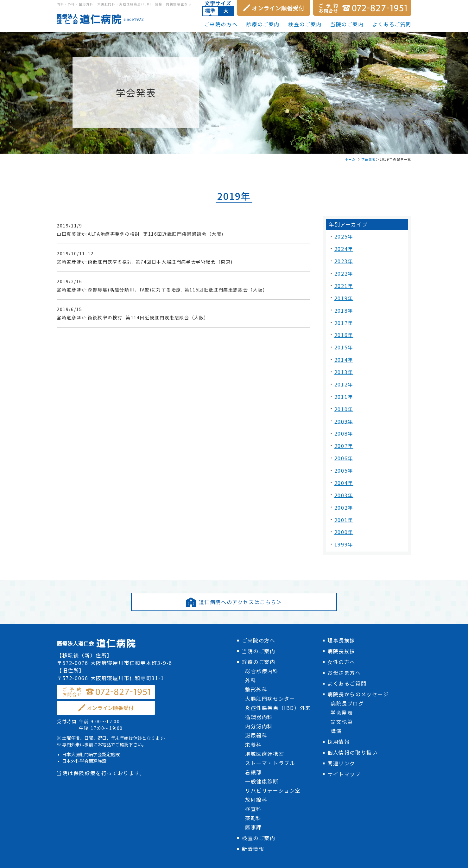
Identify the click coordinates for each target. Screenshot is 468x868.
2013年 (343, 361)
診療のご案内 (263, 24)
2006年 (343, 441)
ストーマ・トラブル (270, 744)
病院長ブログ (347, 685)
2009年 (343, 407)
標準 (210, 11)
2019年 (343, 293)
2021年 (343, 282)
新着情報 (253, 830)
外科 (251, 661)
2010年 (343, 396)
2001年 (343, 498)
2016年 (343, 327)
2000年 (343, 510)
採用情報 (338, 723)
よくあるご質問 (392, 24)
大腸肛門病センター (270, 680)
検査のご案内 (305, 24)
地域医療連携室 (265, 735)
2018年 (343, 304)
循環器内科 (259, 698)
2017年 (343, 316)
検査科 (253, 790)
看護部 (253, 753)
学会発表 (369, 159)
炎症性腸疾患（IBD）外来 (278, 689)
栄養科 (253, 726)
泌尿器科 (256, 717)
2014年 (343, 350)
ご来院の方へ (221, 24)
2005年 (343, 453)
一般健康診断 (262, 763)
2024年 (343, 247)
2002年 (343, 487)
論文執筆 (342, 703)
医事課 (253, 808)
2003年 (343, 475)
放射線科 (256, 781)
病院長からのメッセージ (358, 675)
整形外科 (256, 671)
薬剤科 (253, 799)
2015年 (343, 339)
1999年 (343, 521)
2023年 (343, 259)
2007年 (343, 430)
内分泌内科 (259, 707)
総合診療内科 (262, 652)
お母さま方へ (344, 654)
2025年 (343, 236)
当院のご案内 (347, 24)
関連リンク (341, 744)
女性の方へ (341, 643)
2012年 (343, 373)
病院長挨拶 (341, 632)
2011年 (343, 384)
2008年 (343, 418)
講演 (336, 712)
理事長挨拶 (341, 622)
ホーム (350, 159)
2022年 (343, 270)
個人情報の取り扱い (352, 734)
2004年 (343, 464)
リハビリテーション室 (273, 772)
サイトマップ (344, 755)
